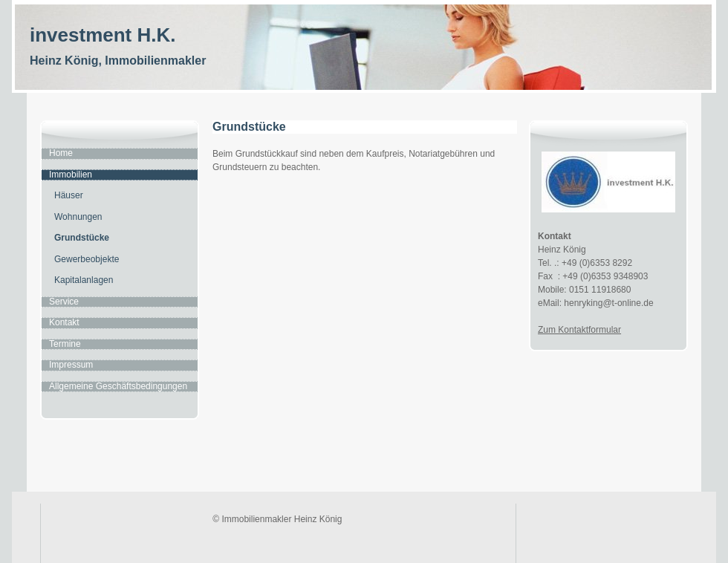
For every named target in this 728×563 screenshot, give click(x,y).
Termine (65, 344)
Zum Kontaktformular (579, 330)
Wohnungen (78, 217)
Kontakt (64, 322)
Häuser (69, 195)
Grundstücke (82, 238)
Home (61, 153)
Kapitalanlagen (84, 280)
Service (64, 302)
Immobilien (71, 175)
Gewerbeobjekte (87, 259)
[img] (364, 60)
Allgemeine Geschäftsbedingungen (118, 386)
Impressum (71, 365)
